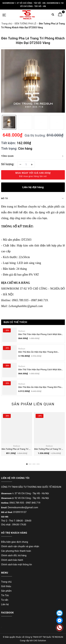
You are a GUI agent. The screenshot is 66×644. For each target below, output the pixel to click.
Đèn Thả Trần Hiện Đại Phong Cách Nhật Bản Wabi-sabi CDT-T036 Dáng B (40, 334)
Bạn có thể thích (15, 322)
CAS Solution (40, 641)
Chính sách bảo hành (12, 560)
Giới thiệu (6, 586)
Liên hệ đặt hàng (33, 187)
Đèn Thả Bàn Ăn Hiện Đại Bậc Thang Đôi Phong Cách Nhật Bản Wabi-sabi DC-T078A (41, 387)
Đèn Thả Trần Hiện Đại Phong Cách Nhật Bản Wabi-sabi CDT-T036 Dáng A (40, 370)
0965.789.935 (17, 503)
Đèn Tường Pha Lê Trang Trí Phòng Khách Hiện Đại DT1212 (30, 449)
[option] (33, 81)
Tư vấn (5, 600)
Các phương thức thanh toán (16, 551)
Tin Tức (5, 595)
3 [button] (34, 464)
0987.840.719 (33, 503)
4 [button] (38, 464)
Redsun (22, 331)
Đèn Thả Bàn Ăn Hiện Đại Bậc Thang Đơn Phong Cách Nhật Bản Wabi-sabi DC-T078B (39, 352)
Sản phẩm (6, 591)
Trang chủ (6, 582)
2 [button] (30, 464)
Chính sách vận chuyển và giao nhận (20, 546)
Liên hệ (5, 604)
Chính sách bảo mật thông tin (17, 564)
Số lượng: (8, 164)
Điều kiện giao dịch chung (15, 542)
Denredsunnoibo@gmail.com (23, 507)
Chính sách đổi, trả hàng (14, 555)
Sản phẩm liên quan (33, 404)
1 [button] (27, 464)
